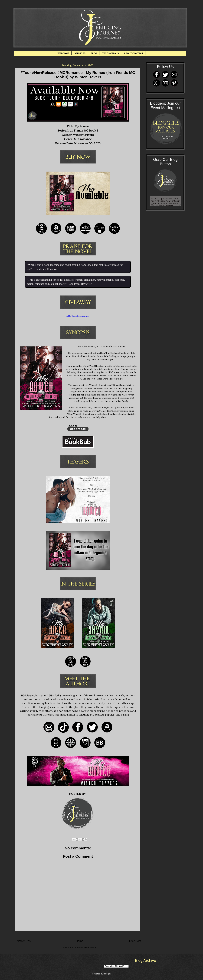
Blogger (107, 974)
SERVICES (80, 53)
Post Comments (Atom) (85, 947)
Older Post (134, 941)
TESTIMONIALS (110, 53)
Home (79, 941)
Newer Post (24, 941)
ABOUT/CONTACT (133, 53)
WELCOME (63, 53)
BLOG (94, 53)
